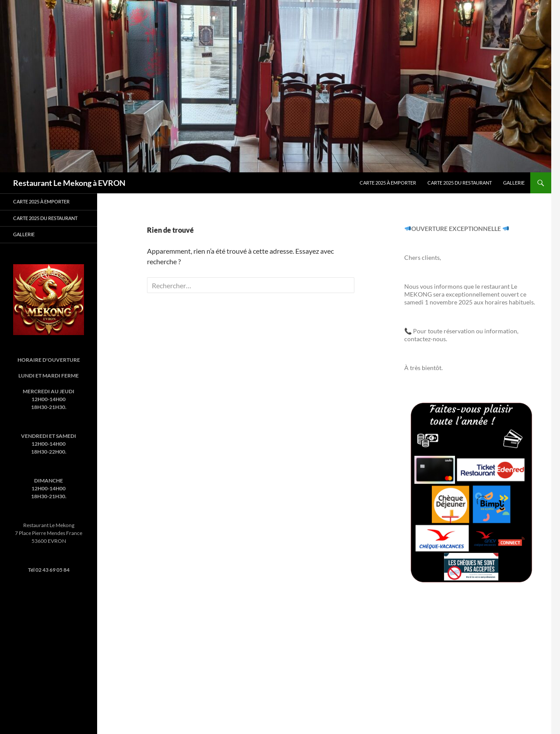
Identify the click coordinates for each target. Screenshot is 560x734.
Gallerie (514, 183)
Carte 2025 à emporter (388, 183)
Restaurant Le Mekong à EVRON (69, 183)
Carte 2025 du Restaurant (460, 183)
